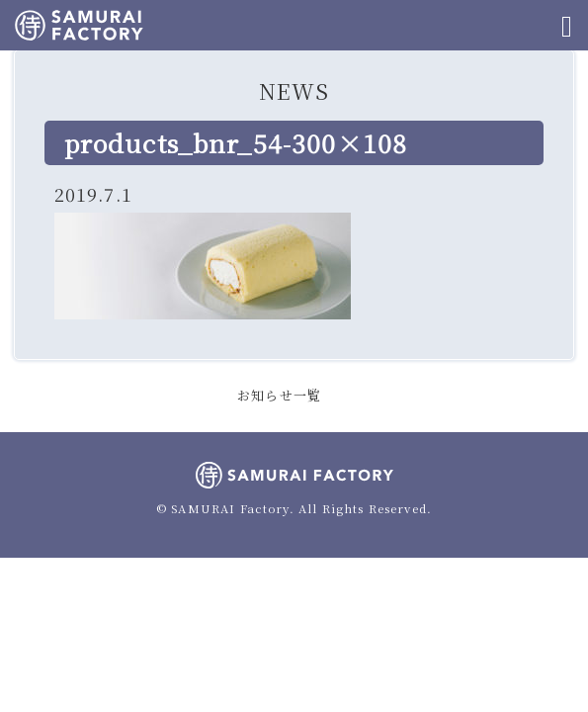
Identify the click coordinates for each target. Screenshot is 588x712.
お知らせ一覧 (279, 395)
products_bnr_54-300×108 (236, 142)
